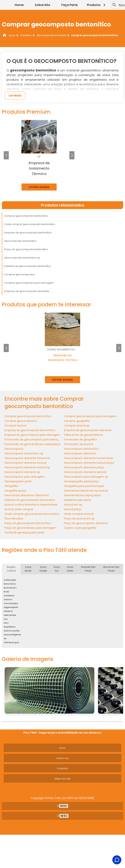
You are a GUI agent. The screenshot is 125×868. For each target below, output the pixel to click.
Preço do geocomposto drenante (86, 523)
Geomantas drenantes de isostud (86, 491)
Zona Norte (28, 569)
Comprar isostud (15, 426)
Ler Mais (15, 96)
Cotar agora (39, 187)
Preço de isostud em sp (79, 519)
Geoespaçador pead (18, 481)
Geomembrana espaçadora (82, 495)
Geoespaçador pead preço (82, 481)
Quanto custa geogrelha (80, 528)
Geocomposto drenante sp (22, 472)
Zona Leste (70, 569)
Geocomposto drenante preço (84, 467)
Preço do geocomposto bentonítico (26, 249)
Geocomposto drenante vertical (85, 472)
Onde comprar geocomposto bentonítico (30, 224)
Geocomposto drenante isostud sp (27, 467)
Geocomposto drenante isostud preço (89, 463)
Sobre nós (63, 758)
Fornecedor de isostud (78, 444)
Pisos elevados (14, 519)
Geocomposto (14, 449)
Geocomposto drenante (80, 453)
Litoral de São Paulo (111, 569)
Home (19, 5)
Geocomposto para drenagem (25, 477)
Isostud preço (73, 509)
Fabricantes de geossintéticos (84, 435)
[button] (72, 155)
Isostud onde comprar (19, 509)
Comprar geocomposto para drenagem (29, 283)
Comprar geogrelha (77, 421)
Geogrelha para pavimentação (84, 486)
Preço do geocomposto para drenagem (31, 528)
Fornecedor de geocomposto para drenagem (34, 439)
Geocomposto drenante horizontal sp (89, 458)
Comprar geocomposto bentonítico (26, 216)
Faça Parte (69, 5)
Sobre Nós (43, 5)
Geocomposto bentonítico (20, 241)
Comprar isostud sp (77, 426)
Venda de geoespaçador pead (24, 532)
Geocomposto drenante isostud (25, 463)
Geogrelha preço (15, 491)
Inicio (62, 748)
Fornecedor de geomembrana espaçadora (32, 444)
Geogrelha (11, 486)
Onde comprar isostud (79, 514)
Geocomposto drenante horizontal (27, 458)
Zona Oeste (43, 569)
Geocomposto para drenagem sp (86, 477)
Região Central (11, 569)
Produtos (97, 5)
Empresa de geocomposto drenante (27, 291)
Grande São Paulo (88, 569)
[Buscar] (114, 5)
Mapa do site (63, 779)
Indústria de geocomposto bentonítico (28, 266)
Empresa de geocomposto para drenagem (32, 435)
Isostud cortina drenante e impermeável (31, 505)
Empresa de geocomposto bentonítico (28, 233)
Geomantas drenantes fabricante (27, 495)
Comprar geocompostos (19, 274)
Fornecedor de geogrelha (80, 439)
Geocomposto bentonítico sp (22, 258)
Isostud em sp (73, 505)
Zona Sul (57, 569)
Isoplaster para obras (78, 500)
